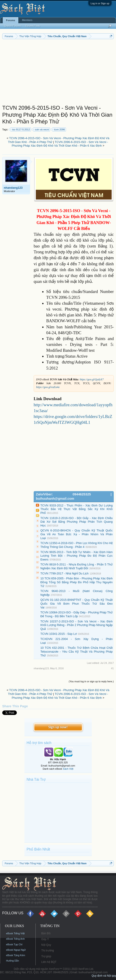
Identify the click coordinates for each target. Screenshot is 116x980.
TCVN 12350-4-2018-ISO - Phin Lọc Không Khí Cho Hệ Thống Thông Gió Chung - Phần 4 (77, 545)
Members (27, 20)
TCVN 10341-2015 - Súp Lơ (59, 634)
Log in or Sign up (100, 3)
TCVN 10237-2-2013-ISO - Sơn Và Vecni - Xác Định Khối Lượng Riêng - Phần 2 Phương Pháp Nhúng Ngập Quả (77, 625)
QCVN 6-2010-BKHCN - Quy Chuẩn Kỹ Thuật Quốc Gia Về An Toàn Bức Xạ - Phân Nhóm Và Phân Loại (77, 534)
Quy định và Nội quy (104, 976)
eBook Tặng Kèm (16, 955)
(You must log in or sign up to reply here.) (91, 681)
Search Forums (12, 26)
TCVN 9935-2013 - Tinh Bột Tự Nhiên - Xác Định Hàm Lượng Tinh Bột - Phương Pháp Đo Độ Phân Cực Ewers (77, 556)
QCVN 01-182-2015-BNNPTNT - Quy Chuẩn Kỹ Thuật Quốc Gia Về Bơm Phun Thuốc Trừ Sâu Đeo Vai (77, 603)
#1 (112, 668)
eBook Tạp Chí (14, 944)
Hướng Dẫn (12, 961)
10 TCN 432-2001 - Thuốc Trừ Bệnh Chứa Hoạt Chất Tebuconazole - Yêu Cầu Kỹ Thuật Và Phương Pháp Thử (77, 651)
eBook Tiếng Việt (15, 933)
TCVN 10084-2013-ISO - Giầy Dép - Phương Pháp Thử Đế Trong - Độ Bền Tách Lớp (77, 614)
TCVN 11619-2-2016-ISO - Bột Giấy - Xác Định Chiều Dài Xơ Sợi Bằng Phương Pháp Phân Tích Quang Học (77, 522)
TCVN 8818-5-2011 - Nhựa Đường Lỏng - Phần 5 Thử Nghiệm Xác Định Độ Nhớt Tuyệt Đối (77, 566)
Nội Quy (46, 945)
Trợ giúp (46, 956)
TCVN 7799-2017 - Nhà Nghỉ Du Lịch (65, 573)
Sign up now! (58, 727)
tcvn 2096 (59, 129)
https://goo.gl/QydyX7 (92, 379)
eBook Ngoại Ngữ (16, 950)
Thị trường (48, 951)
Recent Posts (33, 26)
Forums (11, 20)
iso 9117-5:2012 (20, 129)
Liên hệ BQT (49, 962)
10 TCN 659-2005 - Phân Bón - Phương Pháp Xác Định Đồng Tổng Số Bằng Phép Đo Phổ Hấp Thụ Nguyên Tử (77, 582)
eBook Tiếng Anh (15, 939)
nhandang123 (13, 188)
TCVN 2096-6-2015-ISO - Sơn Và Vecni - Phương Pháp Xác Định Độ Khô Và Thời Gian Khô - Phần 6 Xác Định (60, 144)
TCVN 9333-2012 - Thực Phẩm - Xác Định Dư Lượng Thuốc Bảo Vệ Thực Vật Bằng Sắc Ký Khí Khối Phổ (77, 509)
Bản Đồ (46, 933)
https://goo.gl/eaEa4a (48, 387)
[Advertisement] (58, 73)
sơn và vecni (41, 129)
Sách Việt (68, 769)
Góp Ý (45, 939)
